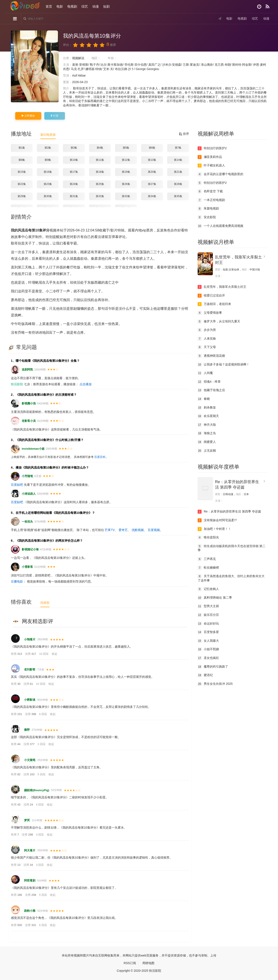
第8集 (22, 160)
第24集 (74, 184)
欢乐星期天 (208, 416)
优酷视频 (138, 530)
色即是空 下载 (210, 191)
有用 (17, 654)
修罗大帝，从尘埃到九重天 (219, 322)
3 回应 (42, 744)
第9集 (48, 160)
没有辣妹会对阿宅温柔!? (217, 520)
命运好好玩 (208, 624)
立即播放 (28, 116)
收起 (55, 654)
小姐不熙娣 (208, 649)
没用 (31, 654)
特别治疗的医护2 (212, 148)
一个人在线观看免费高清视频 (220, 226)
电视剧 (72, 6)
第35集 (178, 196)
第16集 (48, 172)
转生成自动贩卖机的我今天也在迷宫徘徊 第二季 (232, 548)
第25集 (100, 184)
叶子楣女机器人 (211, 166)
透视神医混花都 (211, 356)
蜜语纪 (205, 675)
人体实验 (207, 339)
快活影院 (17, 384)
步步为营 (207, 330)
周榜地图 (148, 963)
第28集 (178, 184)
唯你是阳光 (208, 538)
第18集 (100, 172)
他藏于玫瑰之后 (211, 390)
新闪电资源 (48, 135)
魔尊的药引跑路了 (213, 667)
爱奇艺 (123, 530)
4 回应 (40, 805)
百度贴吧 (17, 485)
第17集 (74, 172)
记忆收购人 (208, 589)
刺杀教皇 (207, 408)
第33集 (126, 196)
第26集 (126, 184)
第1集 (22, 148)
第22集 (22, 184)
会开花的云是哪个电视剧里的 (220, 174)
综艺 (85, 6)
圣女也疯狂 (208, 658)
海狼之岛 (207, 433)
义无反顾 (207, 451)
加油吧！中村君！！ (214, 529)
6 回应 (43, 714)
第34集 (152, 196)
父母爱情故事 (210, 313)
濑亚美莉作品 (210, 157)
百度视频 (154, 530)
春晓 (204, 399)
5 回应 (42, 774)
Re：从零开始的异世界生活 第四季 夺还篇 (229, 512)
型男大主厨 (208, 606)
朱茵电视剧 (208, 209)
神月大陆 (207, 425)
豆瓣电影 (17, 581)
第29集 (22, 196)
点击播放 (86, 384)
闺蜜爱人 (207, 442)
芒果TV (110, 530)
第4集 (100, 148)
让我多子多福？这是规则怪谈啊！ (223, 365)
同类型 (45, 603)
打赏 (55, 116)
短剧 (106, 6)
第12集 (126, 160)
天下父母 (207, 347)
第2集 (48, 148)
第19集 (126, 172)
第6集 (152, 148)
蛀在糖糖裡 (208, 568)
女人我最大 (208, 641)
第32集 (100, 196)
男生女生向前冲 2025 (215, 684)
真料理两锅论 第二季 (215, 598)
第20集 (152, 172)
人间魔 (205, 373)
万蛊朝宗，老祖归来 (214, 304)
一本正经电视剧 (211, 200)
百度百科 (100, 457)
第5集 (126, 148)
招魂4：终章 (209, 382)
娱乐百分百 (208, 615)
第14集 (178, 160)
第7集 (178, 148)
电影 (60, 6)
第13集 (152, 160)
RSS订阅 (130, 963)
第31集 (74, 196)
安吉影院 (207, 217)
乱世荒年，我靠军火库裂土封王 (222, 287)
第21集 (178, 172)
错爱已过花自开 (211, 296)
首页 (49, 6)
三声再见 (207, 559)
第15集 (22, 172)
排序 (184, 134)
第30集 (48, 196)
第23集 (48, 184)
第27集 (152, 184)
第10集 (74, 160)
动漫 (96, 6)
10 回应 (44, 654)
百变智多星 (208, 632)
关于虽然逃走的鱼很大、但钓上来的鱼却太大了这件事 (231, 578)
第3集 (74, 148)
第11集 (100, 160)
